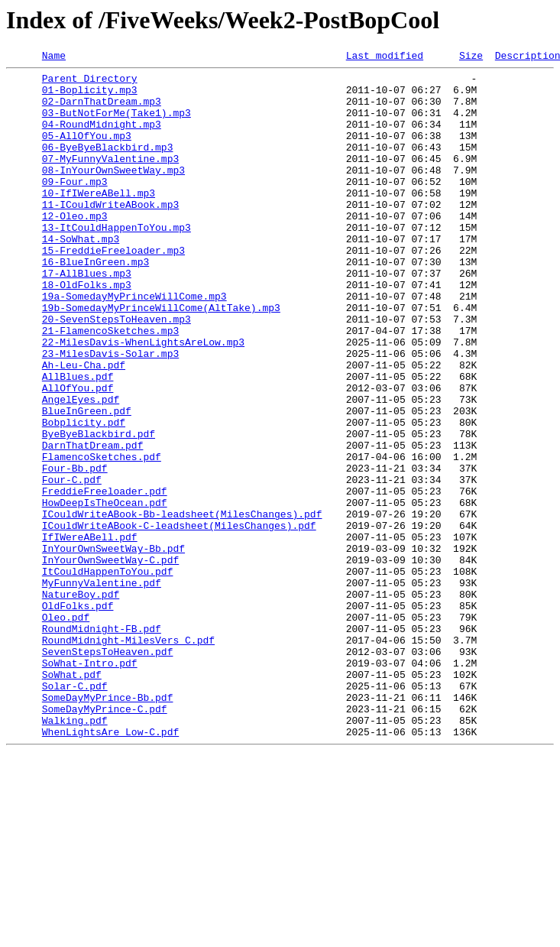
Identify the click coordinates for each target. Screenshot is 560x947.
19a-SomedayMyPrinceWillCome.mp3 (134, 344)
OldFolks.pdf (78, 715)
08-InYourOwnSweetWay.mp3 (113, 193)
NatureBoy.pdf (81, 702)
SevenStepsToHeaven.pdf (108, 770)
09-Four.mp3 (75, 206)
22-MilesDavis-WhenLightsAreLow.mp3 (143, 399)
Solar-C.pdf (75, 812)
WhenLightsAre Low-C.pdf (110, 867)
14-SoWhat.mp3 (81, 275)
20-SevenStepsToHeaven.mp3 (117, 371)
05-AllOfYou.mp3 (87, 151)
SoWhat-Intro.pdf (90, 784)
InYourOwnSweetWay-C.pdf (110, 660)
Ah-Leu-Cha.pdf (84, 426)
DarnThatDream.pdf (93, 523)
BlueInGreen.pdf (87, 482)
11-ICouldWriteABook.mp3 (110, 234)
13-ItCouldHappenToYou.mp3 (117, 261)
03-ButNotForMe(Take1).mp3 (117, 124)
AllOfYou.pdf (78, 454)
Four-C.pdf (72, 564)
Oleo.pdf (66, 729)
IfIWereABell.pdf (90, 633)
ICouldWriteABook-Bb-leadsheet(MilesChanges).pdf (182, 605)
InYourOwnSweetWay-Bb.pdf (113, 647)
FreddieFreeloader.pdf (105, 578)
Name (54, 57)
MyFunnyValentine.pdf (102, 688)
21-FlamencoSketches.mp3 (110, 385)
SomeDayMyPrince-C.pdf (105, 839)
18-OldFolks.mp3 (87, 330)
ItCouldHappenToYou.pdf (108, 674)
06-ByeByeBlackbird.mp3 (108, 165)
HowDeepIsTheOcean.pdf (105, 592)
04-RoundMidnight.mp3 (102, 138)
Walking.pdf (75, 853)
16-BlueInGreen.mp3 (95, 303)
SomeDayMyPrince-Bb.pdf (108, 825)
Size (471, 57)
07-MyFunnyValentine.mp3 (110, 179)
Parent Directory (90, 83)
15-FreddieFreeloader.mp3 (113, 289)
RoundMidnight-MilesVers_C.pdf (128, 757)
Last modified (385, 57)
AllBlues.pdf (78, 440)
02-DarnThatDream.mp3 (102, 110)
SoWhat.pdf (72, 798)
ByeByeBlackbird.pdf (99, 509)
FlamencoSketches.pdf (102, 537)
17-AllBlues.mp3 (87, 316)
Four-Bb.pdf (75, 550)
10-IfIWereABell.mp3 (99, 220)
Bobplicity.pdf (84, 495)
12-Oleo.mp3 (75, 248)
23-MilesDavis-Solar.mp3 (110, 413)
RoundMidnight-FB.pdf (102, 743)
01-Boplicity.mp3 (90, 96)
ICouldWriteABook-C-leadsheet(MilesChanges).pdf (179, 619)
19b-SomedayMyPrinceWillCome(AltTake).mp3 (161, 358)
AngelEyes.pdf (81, 468)
